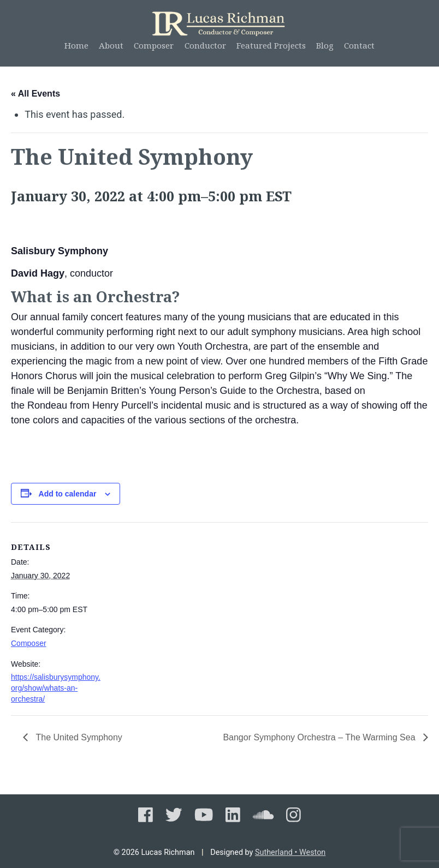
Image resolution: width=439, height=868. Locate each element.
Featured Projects (271, 45)
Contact (359, 45)
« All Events (35, 94)
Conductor (205, 45)
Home (76, 45)
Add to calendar (68, 494)
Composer (154, 45)
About (111, 45)
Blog (325, 45)
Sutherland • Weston (290, 852)
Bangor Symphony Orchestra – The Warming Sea (320, 737)
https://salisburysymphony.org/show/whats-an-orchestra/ (56, 688)
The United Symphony (78, 737)
